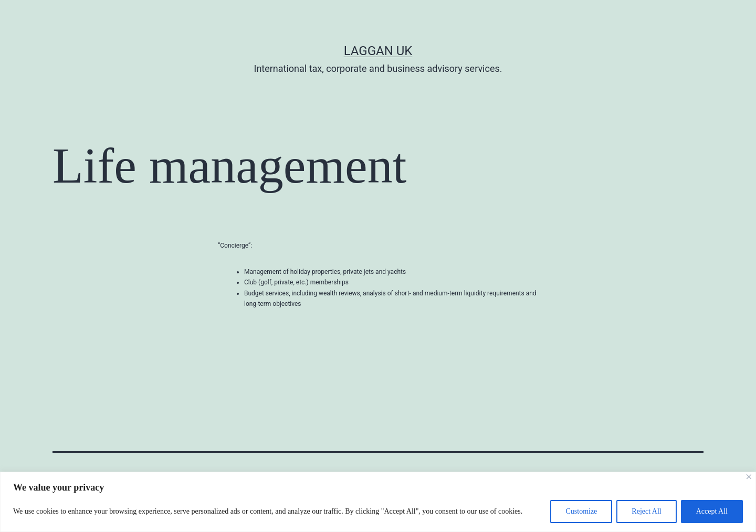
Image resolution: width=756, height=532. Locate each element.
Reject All (646, 511)
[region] (378, 502)
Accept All (712, 511)
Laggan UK (378, 51)
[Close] (749, 477)
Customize (581, 511)
